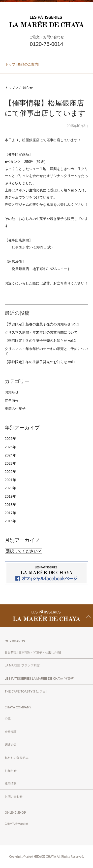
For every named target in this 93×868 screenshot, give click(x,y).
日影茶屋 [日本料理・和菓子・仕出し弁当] (33, 653)
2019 (9, 496)
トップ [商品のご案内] (22, 64)
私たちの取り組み (17, 758)
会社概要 (11, 732)
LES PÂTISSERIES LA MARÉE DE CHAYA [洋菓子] (40, 679)
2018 (9, 505)
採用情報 (11, 784)
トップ (10, 88)
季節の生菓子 (15, 409)
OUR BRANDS (15, 641)
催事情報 (12, 400)
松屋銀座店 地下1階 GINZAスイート (41, 269)
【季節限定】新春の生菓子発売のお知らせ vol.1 (42, 324)
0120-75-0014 (46, 44)
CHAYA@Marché (16, 824)
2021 (9, 480)
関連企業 (11, 745)
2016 (9, 521)
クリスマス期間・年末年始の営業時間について (41, 332)
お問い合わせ (14, 797)
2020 (9, 488)
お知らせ (26, 88)
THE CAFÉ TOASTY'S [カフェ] (26, 692)
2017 (9, 513)
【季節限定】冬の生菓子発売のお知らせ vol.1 (40, 362)
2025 (9, 447)
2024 (9, 455)
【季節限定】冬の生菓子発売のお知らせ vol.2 (40, 341)
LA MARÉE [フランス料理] (22, 665)
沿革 (8, 719)
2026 (9, 439)
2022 (9, 472)
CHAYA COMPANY (18, 707)
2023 (9, 463)
